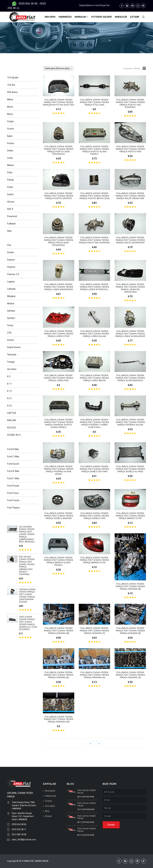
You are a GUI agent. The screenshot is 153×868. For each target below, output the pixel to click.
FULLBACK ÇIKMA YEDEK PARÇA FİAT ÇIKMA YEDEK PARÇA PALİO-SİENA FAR (130, 196)
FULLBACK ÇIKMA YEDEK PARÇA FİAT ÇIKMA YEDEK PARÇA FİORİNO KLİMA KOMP (59, 470)
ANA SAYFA (50, 17)
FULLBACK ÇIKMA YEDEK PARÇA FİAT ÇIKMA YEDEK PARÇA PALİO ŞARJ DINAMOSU (59, 241)
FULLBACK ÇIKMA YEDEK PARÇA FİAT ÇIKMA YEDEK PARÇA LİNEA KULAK (94, 334)
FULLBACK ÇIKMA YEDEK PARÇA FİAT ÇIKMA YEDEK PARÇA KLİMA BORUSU (130, 378)
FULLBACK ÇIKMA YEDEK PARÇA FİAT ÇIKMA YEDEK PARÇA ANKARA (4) (94, 675)
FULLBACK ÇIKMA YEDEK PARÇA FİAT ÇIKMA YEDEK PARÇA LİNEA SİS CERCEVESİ (130, 288)
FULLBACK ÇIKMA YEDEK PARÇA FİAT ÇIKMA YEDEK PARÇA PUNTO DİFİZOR (59, 196)
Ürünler (83, 38)
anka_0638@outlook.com (24, 840)
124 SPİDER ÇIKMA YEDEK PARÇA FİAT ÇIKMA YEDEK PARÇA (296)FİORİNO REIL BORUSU (27, 534)
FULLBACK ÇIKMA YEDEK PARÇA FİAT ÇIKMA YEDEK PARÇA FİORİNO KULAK (130, 422)
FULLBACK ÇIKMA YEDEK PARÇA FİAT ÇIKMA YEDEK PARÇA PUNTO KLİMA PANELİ (94, 150)
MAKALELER (121, 17)
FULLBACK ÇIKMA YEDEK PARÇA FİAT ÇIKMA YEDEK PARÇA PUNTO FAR (130, 149)
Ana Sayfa (71, 38)
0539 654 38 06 (19, 824)
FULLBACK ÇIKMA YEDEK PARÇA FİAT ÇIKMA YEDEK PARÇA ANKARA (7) (94, 631)
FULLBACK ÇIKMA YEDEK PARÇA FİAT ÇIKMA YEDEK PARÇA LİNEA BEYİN (94, 378)
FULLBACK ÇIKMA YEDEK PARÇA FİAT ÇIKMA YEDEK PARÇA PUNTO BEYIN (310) (94, 196)
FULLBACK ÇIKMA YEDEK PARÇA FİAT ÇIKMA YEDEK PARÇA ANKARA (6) (130, 631)
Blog (47, 811)
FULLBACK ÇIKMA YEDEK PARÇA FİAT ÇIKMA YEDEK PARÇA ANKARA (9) (130, 586)
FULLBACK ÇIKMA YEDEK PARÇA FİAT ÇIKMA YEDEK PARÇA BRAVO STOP (130, 516)
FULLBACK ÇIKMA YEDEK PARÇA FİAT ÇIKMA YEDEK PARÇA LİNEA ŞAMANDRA (59, 287)
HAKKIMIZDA (65, 17)
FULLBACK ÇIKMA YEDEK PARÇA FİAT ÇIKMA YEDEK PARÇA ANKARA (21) (59, 719)
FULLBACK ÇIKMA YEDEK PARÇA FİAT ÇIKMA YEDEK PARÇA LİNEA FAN (59, 378)
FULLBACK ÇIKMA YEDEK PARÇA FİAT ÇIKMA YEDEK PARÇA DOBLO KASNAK (59, 516)
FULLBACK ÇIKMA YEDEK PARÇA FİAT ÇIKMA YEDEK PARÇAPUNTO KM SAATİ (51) (58, 102)
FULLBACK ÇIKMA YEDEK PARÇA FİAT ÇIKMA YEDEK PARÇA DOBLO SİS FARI (94, 469)
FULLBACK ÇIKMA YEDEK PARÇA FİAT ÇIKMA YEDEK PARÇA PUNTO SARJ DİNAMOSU (59, 150)
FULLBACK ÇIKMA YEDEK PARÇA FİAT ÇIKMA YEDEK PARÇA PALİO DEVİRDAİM (130, 240)
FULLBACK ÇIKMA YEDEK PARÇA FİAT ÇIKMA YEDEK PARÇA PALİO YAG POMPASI (94, 240)
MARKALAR (80, 17)
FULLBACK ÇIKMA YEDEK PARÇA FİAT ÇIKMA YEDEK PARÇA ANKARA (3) (130, 675)
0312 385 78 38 (19, 834)
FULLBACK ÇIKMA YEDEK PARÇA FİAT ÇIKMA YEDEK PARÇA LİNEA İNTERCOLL (94, 287)
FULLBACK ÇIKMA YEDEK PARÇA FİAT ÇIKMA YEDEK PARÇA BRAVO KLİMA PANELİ (59, 561)
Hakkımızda (51, 796)
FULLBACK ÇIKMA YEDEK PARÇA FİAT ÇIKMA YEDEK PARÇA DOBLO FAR (94, 516)
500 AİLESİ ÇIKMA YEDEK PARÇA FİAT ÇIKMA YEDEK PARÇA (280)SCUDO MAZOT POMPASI (27, 566)
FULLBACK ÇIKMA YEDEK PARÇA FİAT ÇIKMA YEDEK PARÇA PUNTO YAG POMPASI (130, 103)
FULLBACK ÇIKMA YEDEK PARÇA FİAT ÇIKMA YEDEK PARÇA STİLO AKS (94, 102)
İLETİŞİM (135, 17)
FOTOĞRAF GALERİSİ (101, 17)
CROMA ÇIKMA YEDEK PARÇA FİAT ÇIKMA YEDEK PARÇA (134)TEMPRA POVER (27, 596)
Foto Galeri (50, 806)
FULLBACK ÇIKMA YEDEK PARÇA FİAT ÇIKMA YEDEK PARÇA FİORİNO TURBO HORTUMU (94, 423)
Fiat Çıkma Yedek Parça (87, 791)
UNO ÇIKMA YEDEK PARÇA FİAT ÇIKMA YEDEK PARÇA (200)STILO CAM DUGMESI (28, 623)
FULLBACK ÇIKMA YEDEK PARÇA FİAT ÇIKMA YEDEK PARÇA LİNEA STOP (59, 334)
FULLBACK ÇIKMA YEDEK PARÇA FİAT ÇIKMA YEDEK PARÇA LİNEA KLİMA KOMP (130, 334)
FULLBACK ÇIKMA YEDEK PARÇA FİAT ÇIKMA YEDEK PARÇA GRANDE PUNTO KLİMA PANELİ (59, 423)
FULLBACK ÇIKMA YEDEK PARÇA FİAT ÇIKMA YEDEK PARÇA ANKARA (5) (59, 675)
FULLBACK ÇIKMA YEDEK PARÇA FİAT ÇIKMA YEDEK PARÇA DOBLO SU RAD (130, 469)
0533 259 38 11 (19, 829)
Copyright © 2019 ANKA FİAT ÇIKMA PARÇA (28, 861)
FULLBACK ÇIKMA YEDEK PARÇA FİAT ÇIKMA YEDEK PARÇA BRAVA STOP (94, 560)
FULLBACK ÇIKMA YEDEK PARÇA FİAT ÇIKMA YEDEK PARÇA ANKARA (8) (59, 631)
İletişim (49, 816)
